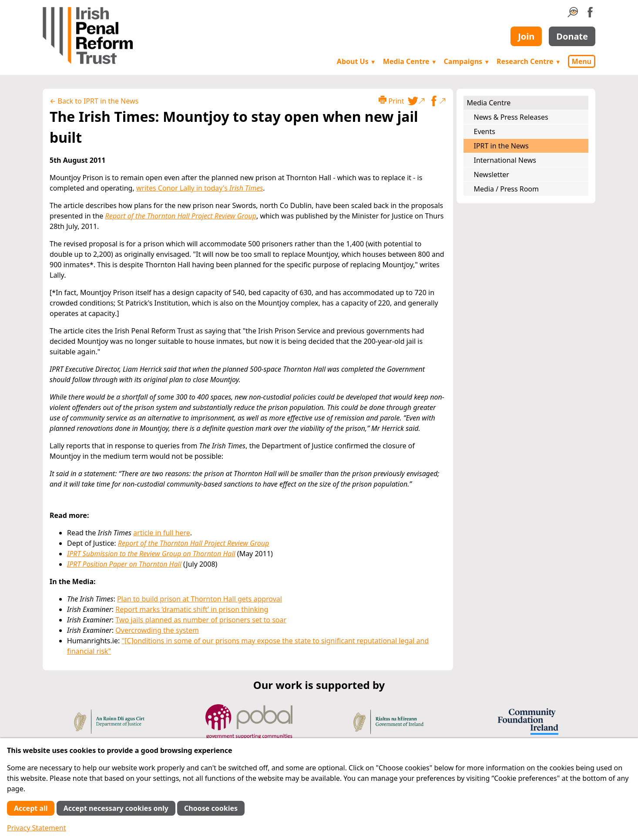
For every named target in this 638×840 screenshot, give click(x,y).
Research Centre (529, 61)
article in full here (162, 533)
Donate (572, 36)
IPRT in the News (501, 146)
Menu (582, 61)
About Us (356, 61)
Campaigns (467, 61)
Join (526, 36)
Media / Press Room (507, 189)
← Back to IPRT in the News (94, 101)
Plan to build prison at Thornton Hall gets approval (200, 599)
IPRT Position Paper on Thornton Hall (124, 564)
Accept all (31, 808)
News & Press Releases (511, 117)
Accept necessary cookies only (116, 808)
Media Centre (410, 61)
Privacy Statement (37, 828)
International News (505, 160)
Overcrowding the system (157, 630)
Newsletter (492, 175)
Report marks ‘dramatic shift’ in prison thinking (192, 609)
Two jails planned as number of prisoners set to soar (201, 620)
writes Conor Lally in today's (200, 188)
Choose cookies (211, 808)
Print (391, 101)
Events (485, 131)
